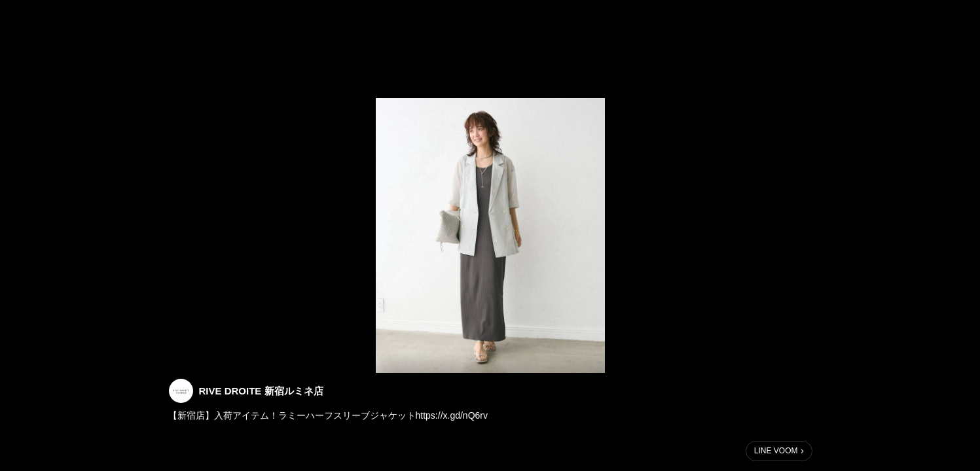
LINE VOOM (776, 451)
